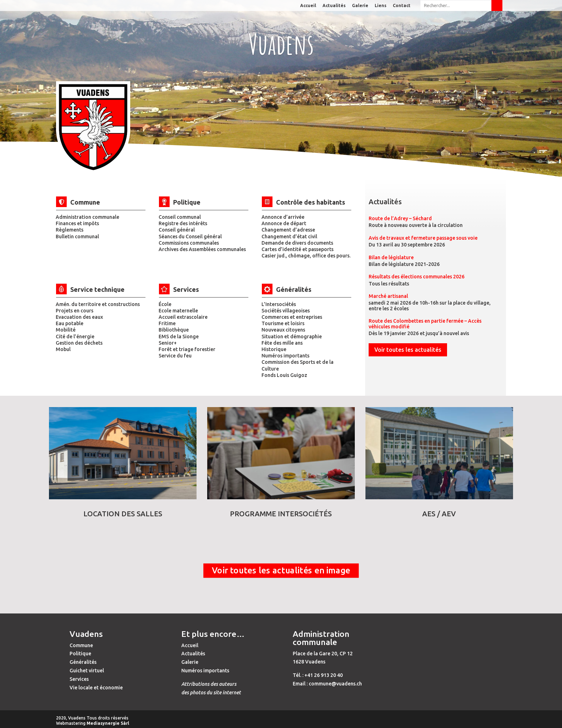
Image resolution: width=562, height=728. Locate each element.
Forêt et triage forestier (187, 349)
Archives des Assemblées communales (202, 249)
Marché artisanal (388, 296)
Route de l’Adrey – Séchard (400, 218)
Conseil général (177, 230)
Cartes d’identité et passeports (297, 249)
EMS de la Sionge (179, 337)
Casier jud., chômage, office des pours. (306, 256)
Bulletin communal (77, 237)
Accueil (308, 6)
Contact (402, 6)
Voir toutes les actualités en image (281, 570)
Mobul (63, 349)
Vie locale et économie (96, 688)
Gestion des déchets (79, 343)
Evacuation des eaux (79, 317)
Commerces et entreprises (292, 317)
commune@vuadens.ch (335, 684)
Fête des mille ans (282, 343)
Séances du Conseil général (190, 237)
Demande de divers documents (297, 243)
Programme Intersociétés (281, 514)
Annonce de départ (284, 223)
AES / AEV (439, 514)
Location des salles (123, 514)
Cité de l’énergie (75, 337)
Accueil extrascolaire (183, 317)
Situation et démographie (292, 337)
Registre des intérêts (183, 223)
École (165, 304)
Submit (497, 5)
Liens (381, 6)
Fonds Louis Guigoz (284, 375)
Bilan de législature (391, 257)
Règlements (70, 230)
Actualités (334, 6)
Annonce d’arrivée (283, 217)
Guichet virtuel (87, 671)
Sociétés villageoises (286, 311)
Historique (274, 349)
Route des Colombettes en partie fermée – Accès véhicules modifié (425, 324)
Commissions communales (189, 243)
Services (79, 679)
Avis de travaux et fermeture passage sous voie (423, 238)
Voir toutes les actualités (408, 350)
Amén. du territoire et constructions (98, 304)
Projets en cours (75, 311)
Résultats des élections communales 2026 (417, 277)
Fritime (167, 323)
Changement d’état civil (289, 237)
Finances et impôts (77, 223)
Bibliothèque (174, 330)
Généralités (83, 662)
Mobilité (66, 330)
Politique (80, 654)
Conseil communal (180, 217)
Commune (81, 645)
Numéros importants (285, 356)
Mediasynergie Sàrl (108, 723)
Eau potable (70, 323)
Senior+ (168, 343)
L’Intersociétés (279, 304)
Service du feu (175, 356)
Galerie (360, 6)
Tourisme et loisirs (283, 323)
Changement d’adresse (288, 230)
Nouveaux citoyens (283, 330)
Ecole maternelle (178, 311)
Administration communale (87, 217)
